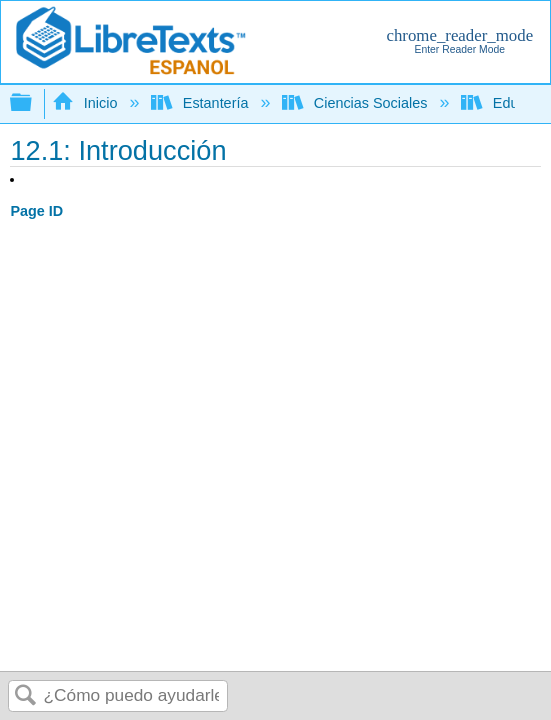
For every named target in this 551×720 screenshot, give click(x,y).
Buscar (26, 696)
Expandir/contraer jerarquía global (34, 103)
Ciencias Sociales (356, 103)
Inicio (86, 103)
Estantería (201, 103)
